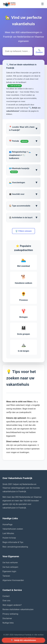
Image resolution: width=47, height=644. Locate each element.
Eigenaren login (9, 571)
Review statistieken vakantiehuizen (18, 609)
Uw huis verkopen (10, 567)
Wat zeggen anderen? (12, 605)
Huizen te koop (9, 538)
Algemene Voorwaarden (13, 580)
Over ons (6, 601)
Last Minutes (8, 533)
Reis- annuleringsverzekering (15, 547)
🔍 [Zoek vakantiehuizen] (24, 640)
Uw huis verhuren (10, 563)
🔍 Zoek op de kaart (15, 86)
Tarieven (6, 576)
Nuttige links (8, 623)
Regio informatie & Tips (13, 542)
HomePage (7, 525)
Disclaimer (7, 618)
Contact (6, 596)
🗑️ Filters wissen (23, 231)
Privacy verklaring (10, 614)
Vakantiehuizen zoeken (13, 529)
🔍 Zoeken (39, 51)
